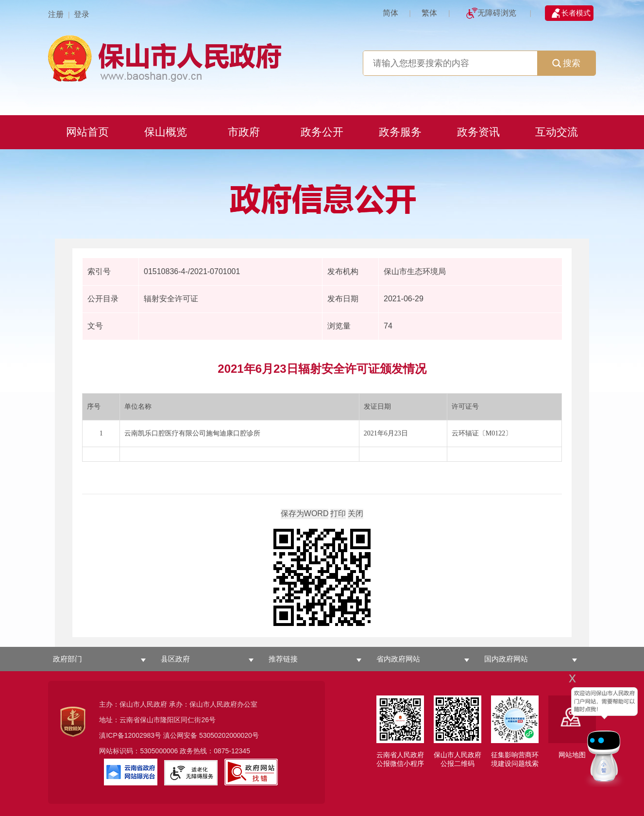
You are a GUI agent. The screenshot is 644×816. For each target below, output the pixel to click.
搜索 (566, 63)
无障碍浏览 (497, 13)
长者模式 (576, 13)
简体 (390, 13)
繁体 (429, 13)
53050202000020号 (229, 735)
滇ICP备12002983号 (130, 735)
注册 (56, 14)
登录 (82, 14)
